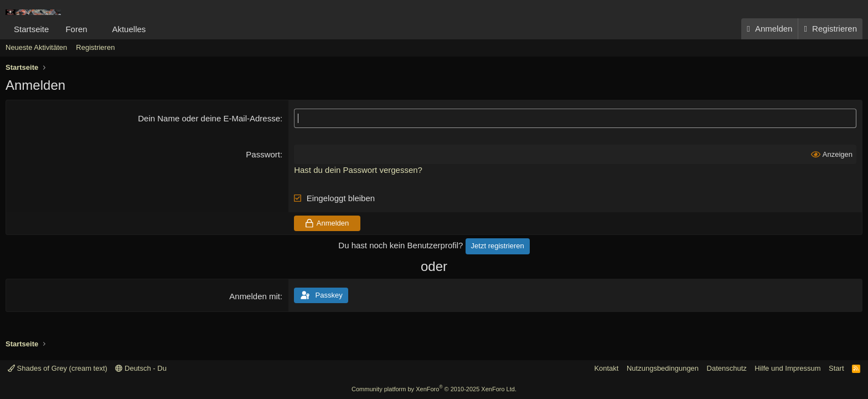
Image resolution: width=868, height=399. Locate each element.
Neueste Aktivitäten (36, 47)
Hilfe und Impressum (787, 368)
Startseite (31, 29)
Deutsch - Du (141, 368)
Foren (76, 29)
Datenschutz (727, 368)
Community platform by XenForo (434, 389)
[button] (96, 29)
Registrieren (95, 47)
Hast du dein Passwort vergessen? (358, 170)
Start (836, 368)
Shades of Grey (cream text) (58, 368)
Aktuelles (129, 29)
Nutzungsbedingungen (663, 368)
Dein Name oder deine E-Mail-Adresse (209, 118)
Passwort (263, 154)
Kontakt (606, 368)
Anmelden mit (255, 296)
